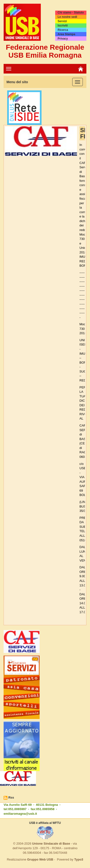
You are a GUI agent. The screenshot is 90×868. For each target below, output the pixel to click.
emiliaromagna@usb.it (20, 814)
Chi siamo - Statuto (71, 13)
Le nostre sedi (67, 17)
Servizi (62, 21)
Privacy (63, 39)
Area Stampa (66, 34)
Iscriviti (63, 26)
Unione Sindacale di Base (51, 844)
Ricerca (63, 30)
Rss (11, 797)
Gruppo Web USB (40, 859)
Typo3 (79, 859)
